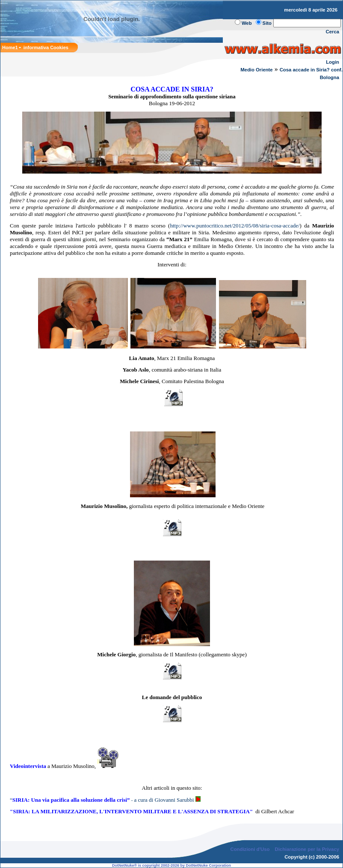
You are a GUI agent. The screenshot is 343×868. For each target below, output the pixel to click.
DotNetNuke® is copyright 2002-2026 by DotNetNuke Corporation (171, 865)
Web (247, 23)
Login (333, 62)
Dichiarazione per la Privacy (307, 849)
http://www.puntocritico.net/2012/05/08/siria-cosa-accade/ (235, 226)
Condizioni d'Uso (250, 849)
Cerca (333, 32)
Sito (267, 23)
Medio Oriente (257, 70)
